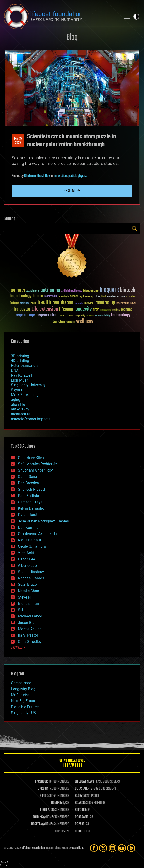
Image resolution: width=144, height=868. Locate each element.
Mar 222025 (18, 141)
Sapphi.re (78, 848)
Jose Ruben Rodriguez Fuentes (43, 521)
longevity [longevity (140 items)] (83, 309)
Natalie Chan (29, 591)
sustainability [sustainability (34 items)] (102, 316)
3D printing (20, 356)
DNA (15, 370)
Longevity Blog (23, 689)
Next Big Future (24, 701)
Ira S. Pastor (28, 635)
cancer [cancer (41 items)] (74, 297)
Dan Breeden (28, 483)
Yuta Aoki (26, 553)
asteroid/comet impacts (31, 419)
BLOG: (78, 796)
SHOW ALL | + (18, 648)
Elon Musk (20, 380)
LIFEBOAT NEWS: (85, 782)
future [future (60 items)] (14, 303)
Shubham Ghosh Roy (37, 176)
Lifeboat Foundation (33, 848)
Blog (72, 38)
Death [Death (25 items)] (104, 297)
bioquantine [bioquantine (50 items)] (91, 291)
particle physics (78, 176)
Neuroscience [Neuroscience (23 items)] (106, 310)
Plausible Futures (25, 707)
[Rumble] (131, 848)
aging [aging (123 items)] (16, 290)
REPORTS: (81, 810)
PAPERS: (80, 824)
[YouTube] (122, 848)
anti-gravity (20, 409)
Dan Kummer (29, 527)
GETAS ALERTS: (84, 789)
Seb (21, 610)
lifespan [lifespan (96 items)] (66, 309)
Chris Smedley (30, 642)
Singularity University (28, 385)
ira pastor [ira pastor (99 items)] (22, 309)
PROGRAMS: (82, 817)
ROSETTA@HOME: (42, 824)
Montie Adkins (30, 629)
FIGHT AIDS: (47, 810)
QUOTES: (80, 831)
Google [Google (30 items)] (33, 303)
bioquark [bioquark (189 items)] (109, 290)
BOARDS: (80, 803)
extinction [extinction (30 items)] (131, 297)
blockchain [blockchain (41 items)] (51, 297)
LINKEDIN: (43, 789)
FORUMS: (60, 831)
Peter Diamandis (25, 366)
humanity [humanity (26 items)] (79, 304)
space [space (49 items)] (90, 315)
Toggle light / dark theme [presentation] (136, 17)
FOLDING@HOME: (43, 817)
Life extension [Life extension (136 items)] (45, 309)
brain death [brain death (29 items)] (63, 297)
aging (16, 400)
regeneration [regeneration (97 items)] (47, 315)
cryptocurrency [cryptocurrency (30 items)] (86, 297)
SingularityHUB (23, 713)
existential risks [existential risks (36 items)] (116, 297)
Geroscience (21, 683)
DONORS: (57, 803)
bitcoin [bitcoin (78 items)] (38, 296)
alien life (18, 404)
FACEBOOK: (42, 782)
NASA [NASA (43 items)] (96, 310)
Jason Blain (28, 623)
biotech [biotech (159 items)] (128, 290)
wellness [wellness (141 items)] (85, 321)
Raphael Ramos (31, 578)
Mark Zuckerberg (25, 395)
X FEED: (44, 796)
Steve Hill (26, 597)
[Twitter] (103, 848)
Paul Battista (29, 496)
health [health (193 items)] (44, 303)
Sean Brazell (28, 584)
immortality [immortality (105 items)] (105, 303)
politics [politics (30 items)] (116, 310)
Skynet (17, 390)
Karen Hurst (28, 515)
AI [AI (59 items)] (24, 291)
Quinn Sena (27, 477)
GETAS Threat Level (72, 764)
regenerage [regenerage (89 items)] (25, 315)
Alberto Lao (27, 565)
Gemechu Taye (30, 502)
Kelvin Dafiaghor (32, 508)
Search (134, 228)
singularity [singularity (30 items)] (80, 316)
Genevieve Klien (31, 458)
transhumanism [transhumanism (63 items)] (64, 322)
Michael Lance (30, 616)
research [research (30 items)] (64, 316)
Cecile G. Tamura (32, 546)
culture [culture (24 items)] (97, 297)
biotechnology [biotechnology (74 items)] (21, 296)
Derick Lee (26, 559)
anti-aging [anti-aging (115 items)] (50, 290)
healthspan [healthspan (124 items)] (63, 303)
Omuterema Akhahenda (37, 534)
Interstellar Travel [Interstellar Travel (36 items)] (126, 303)
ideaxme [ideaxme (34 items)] (89, 304)
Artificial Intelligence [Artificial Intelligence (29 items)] (72, 291)
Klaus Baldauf (30, 540)
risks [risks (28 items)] (71, 316)
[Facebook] (94, 848)
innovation (60, 176)
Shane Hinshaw (31, 572)
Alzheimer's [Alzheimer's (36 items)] (33, 291)
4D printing (20, 361)
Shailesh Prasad (31, 489)
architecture (21, 414)
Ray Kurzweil (22, 375)
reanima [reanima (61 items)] (127, 310)
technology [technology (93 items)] (121, 315)
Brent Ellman (28, 604)
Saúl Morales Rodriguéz (38, 464)
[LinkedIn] (113, 848)
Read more (72, 191)
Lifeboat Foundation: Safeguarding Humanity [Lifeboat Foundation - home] (60, 17)
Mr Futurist (20, 695)
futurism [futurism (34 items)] (24, 304)
